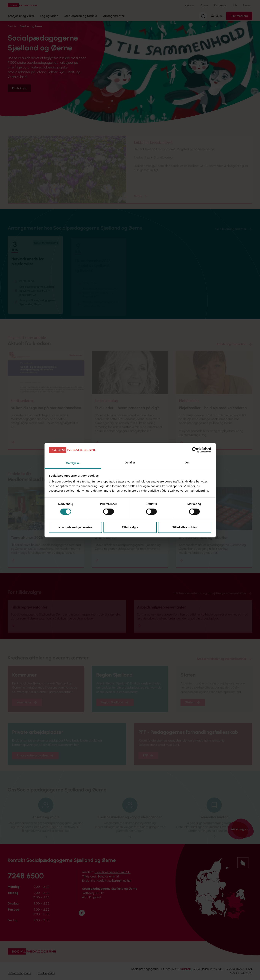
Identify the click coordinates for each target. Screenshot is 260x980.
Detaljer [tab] (130, 462)
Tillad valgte (130, 527)
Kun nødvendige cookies (75, 527)
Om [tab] (187, 462)
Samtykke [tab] (73, 463)
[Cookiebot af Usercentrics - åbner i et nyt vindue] (195, 450)
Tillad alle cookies (185, 527)
